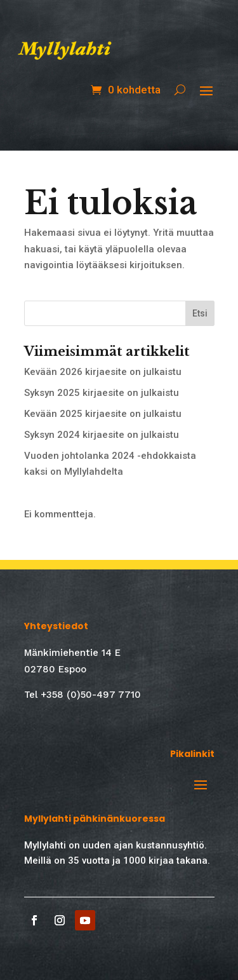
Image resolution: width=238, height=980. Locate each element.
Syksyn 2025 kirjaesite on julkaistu (102, 393)
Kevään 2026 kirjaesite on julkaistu (103, 372)
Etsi (200, 313)
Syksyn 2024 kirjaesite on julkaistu (102, 435)
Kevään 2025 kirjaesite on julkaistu (103, 414)
